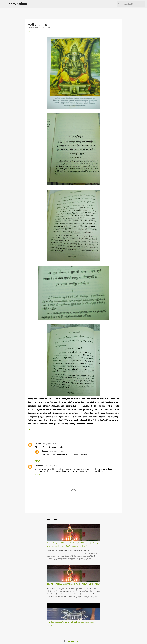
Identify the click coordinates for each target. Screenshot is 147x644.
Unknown (45, 451)
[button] (29, 32)
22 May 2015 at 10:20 (57, 451)
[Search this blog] (133, 4)
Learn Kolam (17, 4)
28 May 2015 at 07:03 (50, 466)
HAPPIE (38, 444)
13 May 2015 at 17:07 (49, 444)
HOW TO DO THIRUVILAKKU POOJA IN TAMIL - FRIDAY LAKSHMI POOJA (73, 584)
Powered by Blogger (73, 641)
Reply (37, 461)
